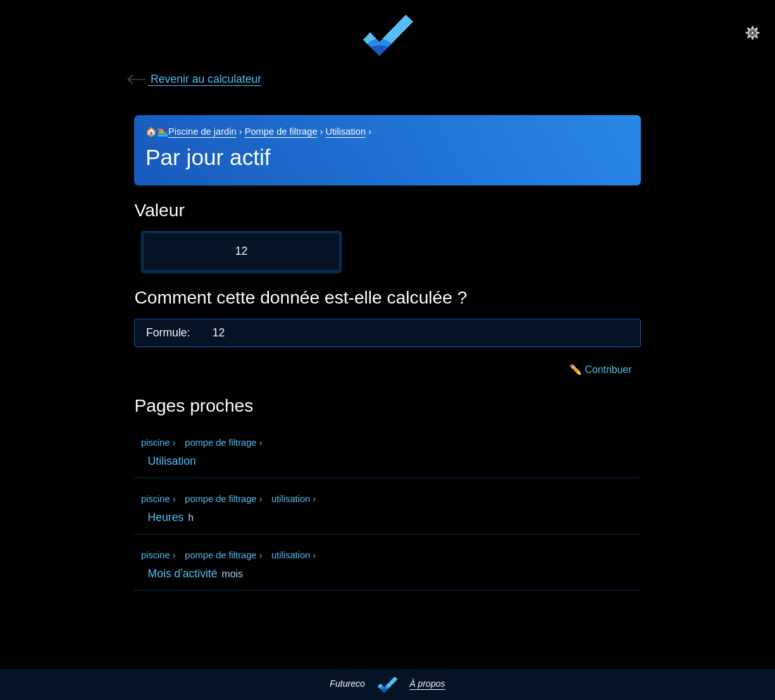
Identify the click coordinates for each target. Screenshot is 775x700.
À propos (427, 684)
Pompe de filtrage (281, 132)
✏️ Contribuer (600, 370)
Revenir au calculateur (193, 79)
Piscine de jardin (202, 132)
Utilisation (346, 132)
